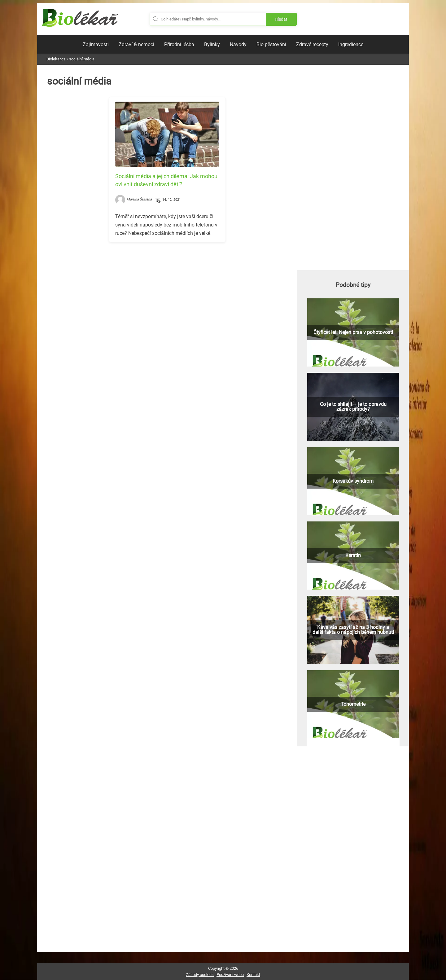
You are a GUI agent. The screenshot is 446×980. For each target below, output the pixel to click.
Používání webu (230, 975)
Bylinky (212, 44)
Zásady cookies (200, 975)
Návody (238, 44)
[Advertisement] (167, 290)
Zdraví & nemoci (136, 44)
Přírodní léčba (179, 44)
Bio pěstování (271, 44)
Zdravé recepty (312, 44)
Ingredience (351, 44)
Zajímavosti (96, 44)
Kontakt (253, 975)
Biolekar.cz (56, 59)
